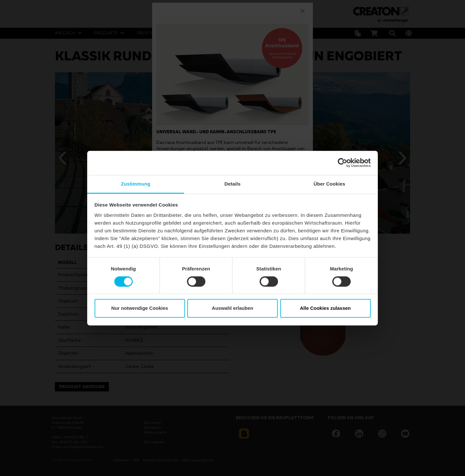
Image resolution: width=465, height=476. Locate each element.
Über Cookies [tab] (329, 184)
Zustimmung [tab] (136, 184)
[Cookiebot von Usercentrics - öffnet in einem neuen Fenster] (342, 163)
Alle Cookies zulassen (325, 308)
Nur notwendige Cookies (140, 308)
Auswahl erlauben (232, 308)
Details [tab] (232, 184)
